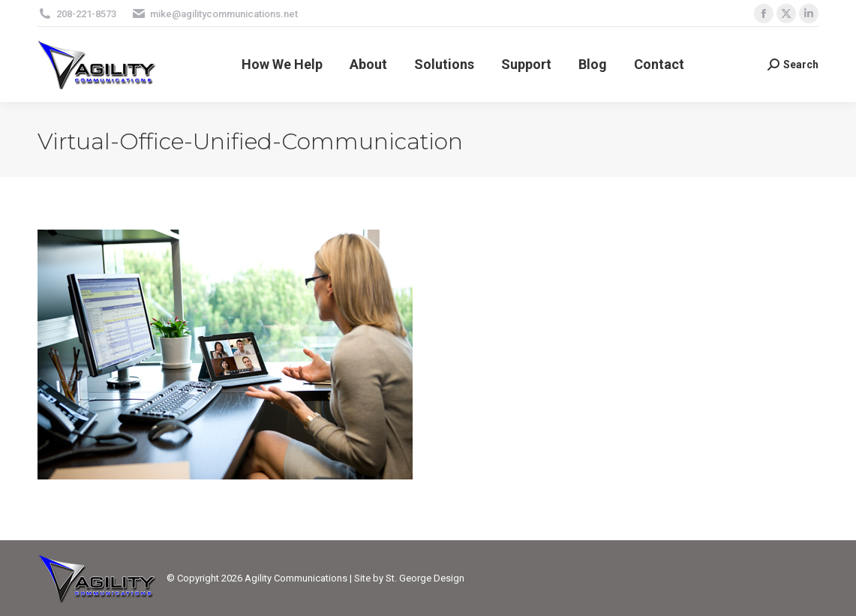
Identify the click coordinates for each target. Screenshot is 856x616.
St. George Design (425, 578)
